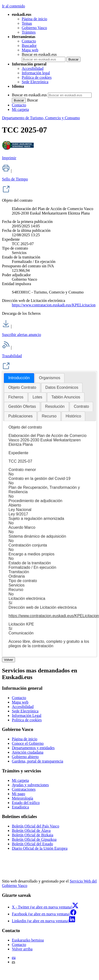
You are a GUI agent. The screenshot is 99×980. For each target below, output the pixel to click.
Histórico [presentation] (73, 416)
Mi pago (19, 794)
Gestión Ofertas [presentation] (22, 406)
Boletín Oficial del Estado (32, 844)
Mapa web (30, 50)
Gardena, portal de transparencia (38, 761)
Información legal (36, 73)
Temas (27, 23)
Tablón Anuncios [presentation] (66, 397)
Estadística (20, 807)
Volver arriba (22, 949)
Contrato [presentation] (81, 406)
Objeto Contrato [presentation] (22, 387)
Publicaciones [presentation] (20, 416)
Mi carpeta (20, 109)
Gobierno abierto (25, 757)
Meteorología (22, 798)
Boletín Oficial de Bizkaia (33, 835)
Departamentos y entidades (33, 748)
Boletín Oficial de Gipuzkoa (34, 839)
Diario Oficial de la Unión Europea (40, 848)
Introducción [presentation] (19, 378)
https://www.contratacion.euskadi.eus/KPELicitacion (54, 305)
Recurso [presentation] (49, 416)
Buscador (29, 46)
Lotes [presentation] (37, 397)
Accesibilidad (33, 69)
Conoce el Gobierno (28, 743)
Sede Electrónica (35, 82)
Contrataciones (24, 789)
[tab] (19, 378)
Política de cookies (37, 77)
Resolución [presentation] (55, 406)
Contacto (29, 41)
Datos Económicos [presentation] (62, 387)
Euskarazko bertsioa (28, 940)
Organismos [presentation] (50, 378)
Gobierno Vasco (34, 28)
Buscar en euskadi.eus (39, 54)
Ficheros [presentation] (16, 397)
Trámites (29, 32)
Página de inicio (34, 19)
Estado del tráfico (26, 803)
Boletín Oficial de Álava (31, 831)
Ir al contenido (13, 6)
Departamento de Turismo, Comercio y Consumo (41, 118)
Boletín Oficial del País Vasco (36, 826)
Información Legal (27, 715)
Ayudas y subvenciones (30, 785)
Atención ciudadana (28, 752)
